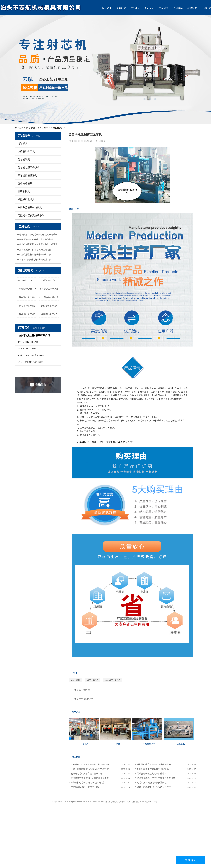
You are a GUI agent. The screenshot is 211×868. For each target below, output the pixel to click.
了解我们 (121, 8)
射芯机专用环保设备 (29, 167)
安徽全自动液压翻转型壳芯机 (91, 442)
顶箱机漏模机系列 (27, 175)
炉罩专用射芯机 (49, 280)
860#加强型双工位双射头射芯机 (27, 280)
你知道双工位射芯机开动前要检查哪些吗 (38, 234)
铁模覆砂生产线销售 (49, 297)
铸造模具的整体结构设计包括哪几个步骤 (90, 778)
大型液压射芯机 (86, 699)
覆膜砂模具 (24, 191)
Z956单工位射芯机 (113, 680)
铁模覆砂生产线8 (27, 306)
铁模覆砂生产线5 (49, 314)
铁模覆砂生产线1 (27, 297)
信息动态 (192, 8)
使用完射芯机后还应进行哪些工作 (35, 255)
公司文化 (150, 8)
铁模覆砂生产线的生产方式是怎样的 (36, 239)
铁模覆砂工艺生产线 (49, 289)
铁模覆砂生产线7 (49, 306)
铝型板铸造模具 (26, 199)
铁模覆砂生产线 (26, 151)
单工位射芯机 (93, 680)
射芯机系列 (58, 128)
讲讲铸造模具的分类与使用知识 (85, 787)
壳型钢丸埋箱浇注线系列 (31, 215)
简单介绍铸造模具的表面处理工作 (35, 259)
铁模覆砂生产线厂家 (27, 289)
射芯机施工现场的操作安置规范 (152, 783)
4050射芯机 (75, 680)
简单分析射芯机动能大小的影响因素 (88, 783)
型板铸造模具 (25, 183)
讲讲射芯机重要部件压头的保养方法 (154, 787)
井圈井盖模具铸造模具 (30, 207)
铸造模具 (23, 143)
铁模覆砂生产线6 (27, 314)
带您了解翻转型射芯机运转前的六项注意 (38, 244)
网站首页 (107, 8)
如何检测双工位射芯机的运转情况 (35, 250)
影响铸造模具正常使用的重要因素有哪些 (156, 778)
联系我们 (206, 8)
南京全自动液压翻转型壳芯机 (120, 442)
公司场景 (164, 8)
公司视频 (178, 8)
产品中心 (135, 8)
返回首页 (35, 128)
